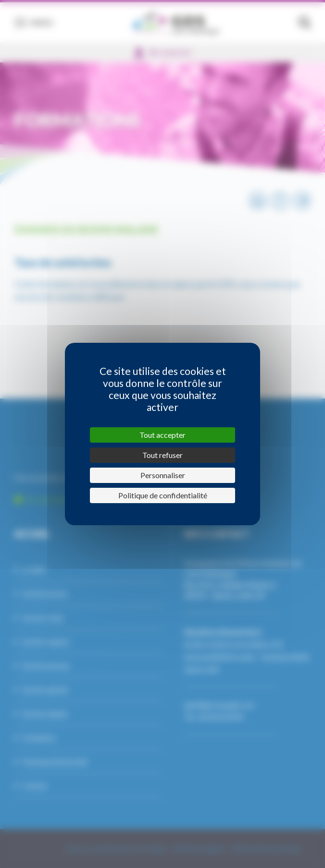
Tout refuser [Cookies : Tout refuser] (162, 455)
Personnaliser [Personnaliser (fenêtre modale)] (163, 475)
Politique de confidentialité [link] (163, 495)
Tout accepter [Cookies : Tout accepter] (162, 435)
